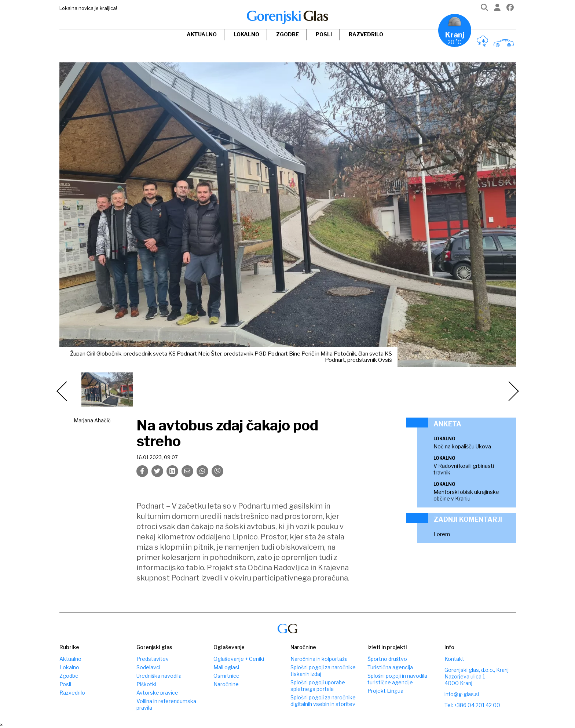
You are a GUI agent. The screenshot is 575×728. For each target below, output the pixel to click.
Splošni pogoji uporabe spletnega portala (318, 686)
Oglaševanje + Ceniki (239, 659)
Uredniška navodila (159, 676)
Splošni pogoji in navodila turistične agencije (397, 679)
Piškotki (146, 684)
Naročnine (226, 684)
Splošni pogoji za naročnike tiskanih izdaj (323, 671)
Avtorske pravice (157, 693)
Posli (324, 34)
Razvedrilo (366, 34)
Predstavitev (153, 659)
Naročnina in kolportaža (319, 659)
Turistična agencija (390, 667)
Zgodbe (287, 34)
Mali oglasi (226, 667)
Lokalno (246, 34)
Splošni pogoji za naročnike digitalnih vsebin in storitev (323, 701)
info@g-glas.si (462, 694)
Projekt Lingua (385, 691)
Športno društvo (387, 659)
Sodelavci (148, 667)
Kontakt (454, 659)
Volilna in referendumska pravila (166, 704)
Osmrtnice (226, 676)
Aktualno (202, 34)
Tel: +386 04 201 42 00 (472, 705)
